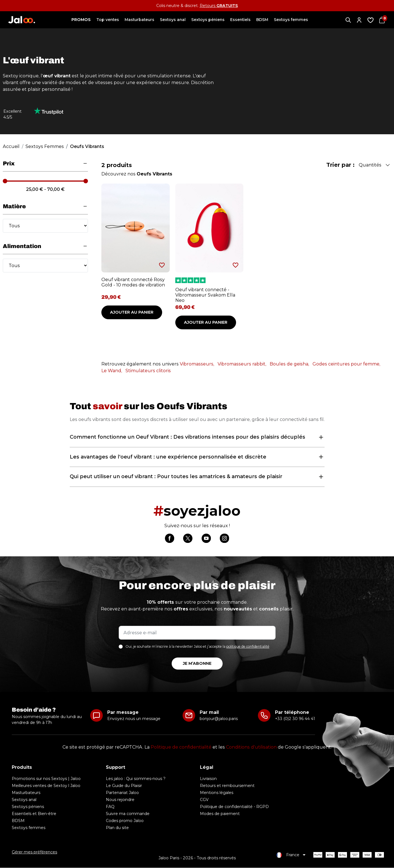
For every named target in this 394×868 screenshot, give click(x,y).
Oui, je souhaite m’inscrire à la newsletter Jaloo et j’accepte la (197, 647)
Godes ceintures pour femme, (346, 364)
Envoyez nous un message (134, 719)
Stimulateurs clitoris (148, 371)
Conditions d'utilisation (251, 747)
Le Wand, (112, 371)
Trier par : (340, 165)
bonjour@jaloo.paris (219, 719)
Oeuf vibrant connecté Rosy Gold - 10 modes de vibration (133, 282)
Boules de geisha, (289, 364)
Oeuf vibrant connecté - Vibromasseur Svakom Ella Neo (205, 295)
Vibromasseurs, (197, 364)
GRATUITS (227, 6)
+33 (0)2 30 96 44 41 (295, 719)
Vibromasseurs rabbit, (242, 364)
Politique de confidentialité (181, 747)
